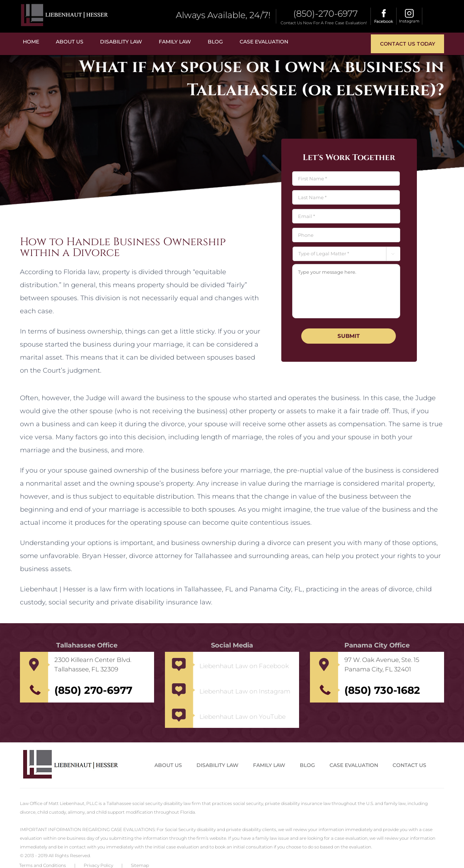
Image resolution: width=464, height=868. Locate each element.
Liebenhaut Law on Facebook (244, 666)
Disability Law (217, 765)
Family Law (269, 765)
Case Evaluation (354, 765)
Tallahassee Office (87, 645)
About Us (168, 765)
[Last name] (346, 197)
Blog (307, 765)
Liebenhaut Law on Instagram (245, 691)
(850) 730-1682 (382, 690)
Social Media (232, 645)
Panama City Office (377, 645)
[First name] (346, 179)
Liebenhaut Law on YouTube (243, 717)
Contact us (409, 765)
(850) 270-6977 (93, 690)
